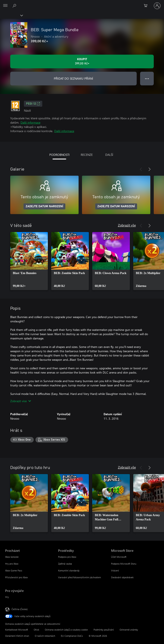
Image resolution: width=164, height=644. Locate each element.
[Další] (149, 169)
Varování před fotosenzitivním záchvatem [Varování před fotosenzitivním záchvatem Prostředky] (79, 577)
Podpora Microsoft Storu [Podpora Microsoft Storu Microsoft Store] (124, 564)
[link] (29, 261)
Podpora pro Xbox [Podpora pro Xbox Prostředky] (67, 557)
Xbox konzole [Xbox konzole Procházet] (12, 557)
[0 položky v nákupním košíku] (147, 6)
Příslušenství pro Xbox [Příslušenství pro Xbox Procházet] (16, 577)
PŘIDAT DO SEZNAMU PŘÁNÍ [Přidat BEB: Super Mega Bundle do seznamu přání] (73, 78)
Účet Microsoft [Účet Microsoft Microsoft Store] (119, 557)
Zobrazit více (21, 401)
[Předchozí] (141, 169)
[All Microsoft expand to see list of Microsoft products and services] (5, 6)
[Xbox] (11, 15)
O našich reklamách (45, 636)
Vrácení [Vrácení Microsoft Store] (115, 570)
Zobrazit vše (127, 225)
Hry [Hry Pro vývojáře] (7, 597)
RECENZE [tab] (87, 155)
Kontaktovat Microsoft (17, 630)
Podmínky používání (104, 630)
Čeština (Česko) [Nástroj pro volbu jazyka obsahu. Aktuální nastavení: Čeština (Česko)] (20, 609)
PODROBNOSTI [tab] (59, 155)
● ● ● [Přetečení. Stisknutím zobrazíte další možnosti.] (147, 78)
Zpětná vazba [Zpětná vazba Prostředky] (65, 564)
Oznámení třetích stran (17, 636)
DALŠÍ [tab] (109, 155)
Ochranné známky (129, 630)
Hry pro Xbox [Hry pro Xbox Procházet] (12, 564)
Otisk (36, 630)
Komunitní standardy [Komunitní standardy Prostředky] (69, 570)
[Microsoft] (82, 3)
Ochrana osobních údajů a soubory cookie (66, 630)
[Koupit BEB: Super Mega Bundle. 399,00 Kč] (82, 61)
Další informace (30, 122)
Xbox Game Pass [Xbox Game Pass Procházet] (14, 570)
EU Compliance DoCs (72, 636)
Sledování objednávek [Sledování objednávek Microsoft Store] (122, 577)
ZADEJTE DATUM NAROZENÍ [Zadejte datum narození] (44, 206)
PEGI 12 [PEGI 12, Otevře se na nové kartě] (33, 104)
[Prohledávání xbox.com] (15, 6)
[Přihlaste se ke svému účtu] (157, 6)
